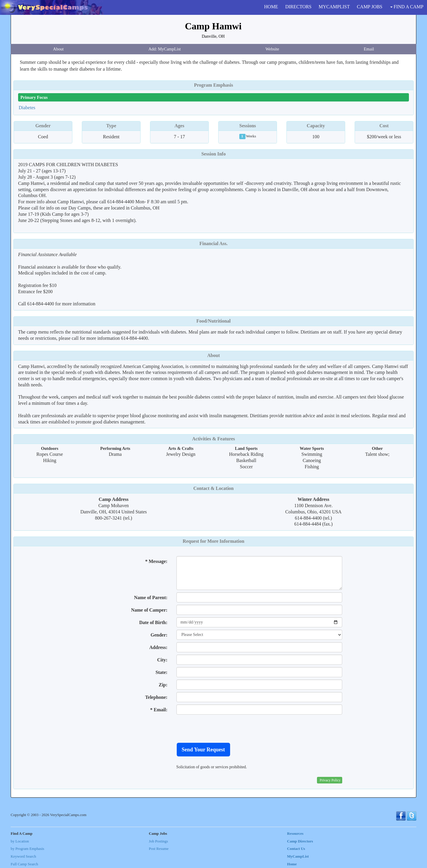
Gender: (159, 635)
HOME (271, 7)
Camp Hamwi (213, 26)
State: (162, 672)
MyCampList (298, 856)
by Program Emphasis (27, 849)
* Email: (159, 710)
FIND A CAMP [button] (407, 7)
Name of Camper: (149, 610)
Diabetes (27, 108)
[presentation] (222, 729)
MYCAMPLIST (334, 7)
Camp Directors (300, 841)
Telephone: (156, 697)
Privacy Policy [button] (330, 780)
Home (292, 864)
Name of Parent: (151, 598)
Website (272, 49)
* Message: (156, 561)
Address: (158, 647)
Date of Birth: (153, 622)
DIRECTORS (298, 7)
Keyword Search (23, 856)
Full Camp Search (24, 864)
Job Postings (158, 841)
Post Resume (159, 849)
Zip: (163, 685)
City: (162, 660)
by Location (20, 841)
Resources (295, 834)
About (58, 49)
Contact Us (296, 849)
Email (369, 49)
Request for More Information (213, 541)
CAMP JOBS (369, 7)
